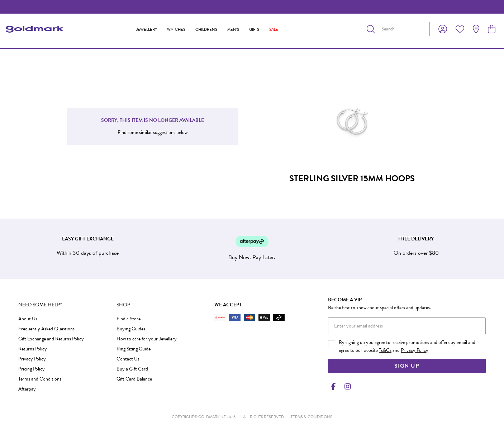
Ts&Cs (385, 350)
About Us (28, 319)
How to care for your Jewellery (147, 339)
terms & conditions (312, 417)
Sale (274, 30)
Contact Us (128, 359)
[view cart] (492, 29)
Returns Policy (33, 349)
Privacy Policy (32, 359)
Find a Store (129, 319)
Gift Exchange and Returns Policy (51, 339)
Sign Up (407, 366)
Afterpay (27, 389)
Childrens (206, 30)
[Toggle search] (372, 29)
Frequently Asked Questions (46, 329)
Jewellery (147, 30)
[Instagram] (346, 387)
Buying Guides (131, 329)
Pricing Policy (32, 369)
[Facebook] (334, 387)
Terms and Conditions (40, 379)
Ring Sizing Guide (134, 349)
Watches (176, 30)
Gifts (254, 30)
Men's (233, 30)
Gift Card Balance (134, 379)
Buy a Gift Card (132, 369)
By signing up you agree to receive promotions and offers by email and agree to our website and (407, 346)
